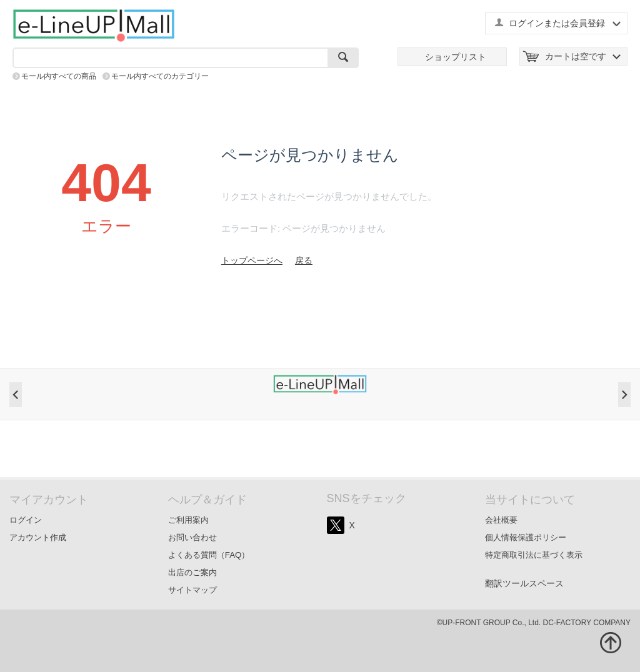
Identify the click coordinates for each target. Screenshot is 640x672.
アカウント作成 (38, 537)
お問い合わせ (192, 537)
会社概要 (501, 520)
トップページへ (252, 260)
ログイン (26, 520)
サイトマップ (192, 590)
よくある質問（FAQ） (209, 555)
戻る (304, 260)
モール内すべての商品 (59, 76)
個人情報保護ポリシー (526, 537)
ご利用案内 (188, 520)
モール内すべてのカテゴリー (160, 76)
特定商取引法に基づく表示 (534, 555)
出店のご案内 (192, 572)
